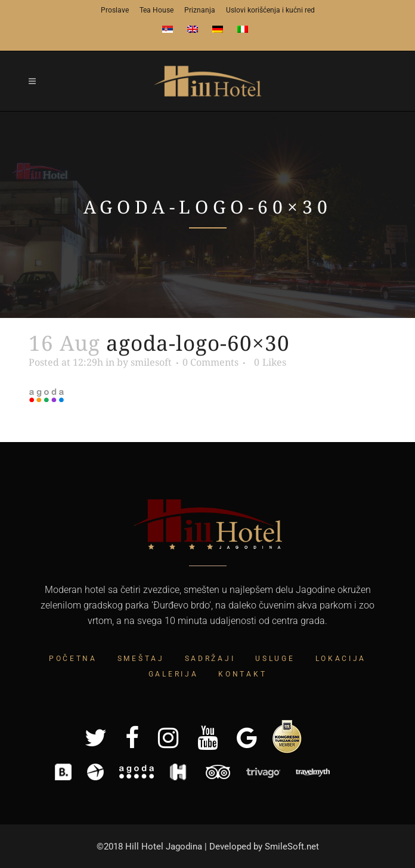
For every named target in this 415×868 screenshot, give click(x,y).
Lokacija (341, 659)
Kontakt (242, 674)
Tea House (157, 10)
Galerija (174, 674)
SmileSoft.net (292, 847)
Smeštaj (141, 659)
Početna (73, 659)
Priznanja (200, 10)
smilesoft (151, 362)
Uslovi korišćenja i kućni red (270, 10)
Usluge (275, 659)
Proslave (115, 10)
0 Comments (210, 362)
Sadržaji (210, 659)
